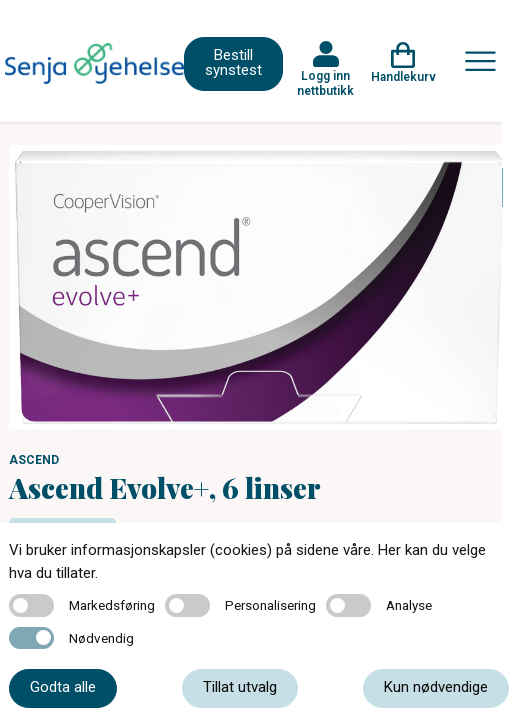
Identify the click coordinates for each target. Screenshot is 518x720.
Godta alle (63, 687)
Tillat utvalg (240, 687)
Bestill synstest (233, 62)
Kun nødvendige (436, 687)
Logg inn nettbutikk (325, 83)
